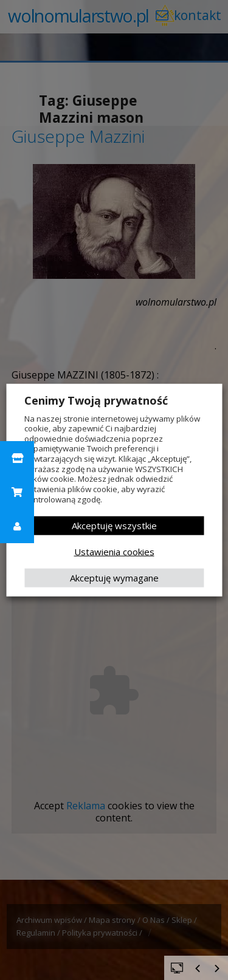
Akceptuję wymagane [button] (114, 578)
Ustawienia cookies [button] (114, 552)
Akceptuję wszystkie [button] (114, 526)
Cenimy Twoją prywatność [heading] (96, 400)
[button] (17, 458)
